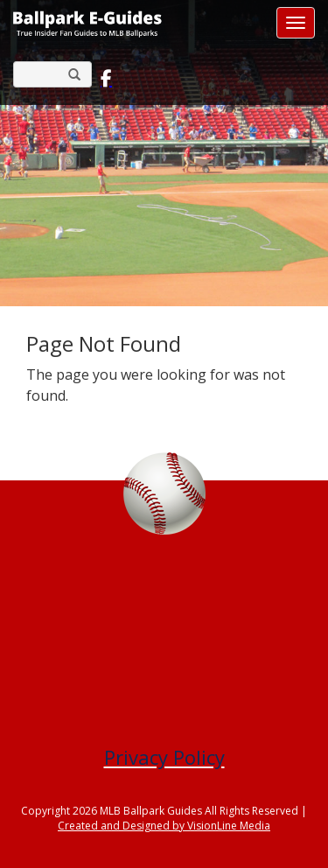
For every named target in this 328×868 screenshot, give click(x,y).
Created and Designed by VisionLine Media (164, 826)
